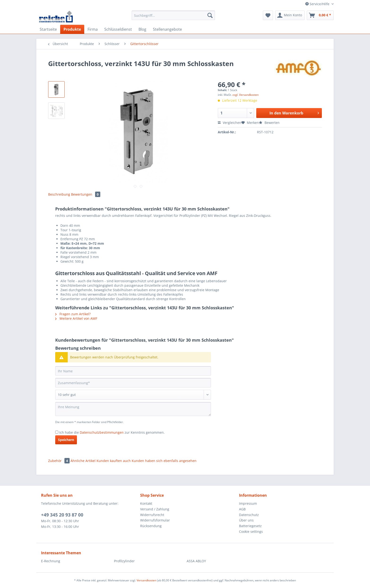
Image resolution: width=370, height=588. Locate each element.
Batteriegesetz (250, 526)
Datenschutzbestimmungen (102, 432)
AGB (242, 509)
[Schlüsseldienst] (118, 29)
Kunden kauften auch (114, 461)
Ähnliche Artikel (83, 461)
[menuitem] (173, 18)
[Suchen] (210, 15)
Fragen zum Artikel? (73, 314)
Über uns (246, 520)
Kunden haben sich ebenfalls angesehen (164, 461)
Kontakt (146, 503)
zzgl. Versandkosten (246, 95)
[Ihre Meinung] (133, 409)
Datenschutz (249, 515)
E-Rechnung (51, 561)
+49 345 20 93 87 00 (62, 515)
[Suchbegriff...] (173, 15)
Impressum (248, 503)
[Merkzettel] (268, 15)
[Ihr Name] (133, 371)
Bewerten (269, 123)
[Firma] (93, 29)
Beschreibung (59, 194)
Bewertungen (86, 194)
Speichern (66, 440)
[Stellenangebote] (167, 29)
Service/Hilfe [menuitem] (318, 4)
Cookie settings (251, 531)
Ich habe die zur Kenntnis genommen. (112, 432)
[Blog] (142, 29)
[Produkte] (72, 29)
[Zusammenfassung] (133, 383)
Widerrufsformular (155, 520)
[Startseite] (48, 29)
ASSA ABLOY (196, 561)
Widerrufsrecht (152, 515)
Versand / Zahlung (155, 509)
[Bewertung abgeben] (133, 395)
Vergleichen (230, 123)
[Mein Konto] (290, 15)
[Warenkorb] (320, 15)
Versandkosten (146, 580)
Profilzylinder (124, 561)
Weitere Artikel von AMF (76, 318)
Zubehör (59, 461)
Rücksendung (151, 526)
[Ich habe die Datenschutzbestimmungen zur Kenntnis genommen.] (57, 432)
